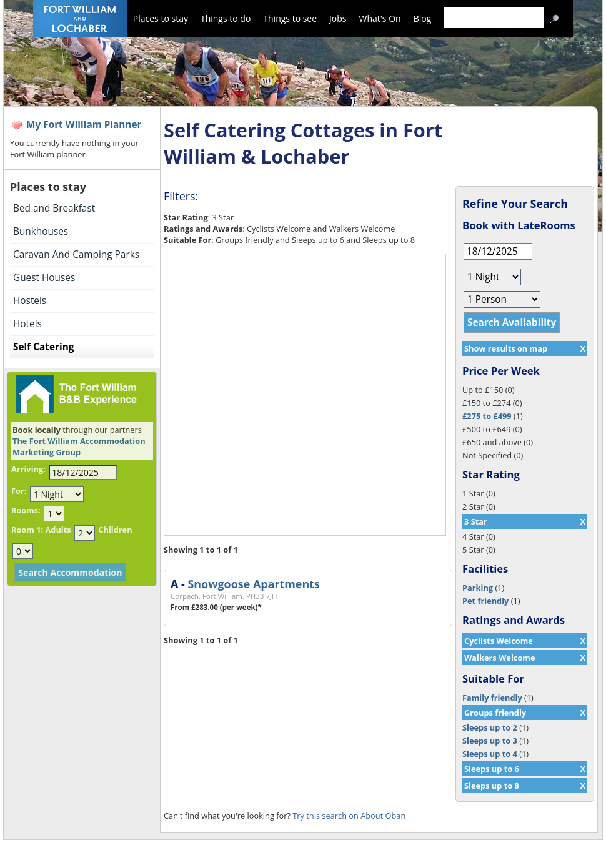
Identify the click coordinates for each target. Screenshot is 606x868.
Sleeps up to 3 (490, 741)
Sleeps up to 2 (490, 727)
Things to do (226, 18)
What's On (380, 18)
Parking (478, 588)
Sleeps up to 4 (490, 754)
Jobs (338, 18)
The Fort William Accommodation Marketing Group (79, 446)
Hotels (27, 324)
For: (19, 491)
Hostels (30, 301)
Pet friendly (485, 601)
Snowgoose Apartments (253, 584)
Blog (423, 18)
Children (115, 530)
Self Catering (43, 347)
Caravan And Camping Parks (76, 254)
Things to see (290, 18)
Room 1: (27, 530)
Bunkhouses (41, 231)
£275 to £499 (487, 416)
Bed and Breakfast (54, 208)
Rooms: (26, 510)
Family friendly (492, 698)
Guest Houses (44, 278)
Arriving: (28, 469)
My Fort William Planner (84, 125)
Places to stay (161, 18)
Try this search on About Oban (349, 816)
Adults (58, 530)
